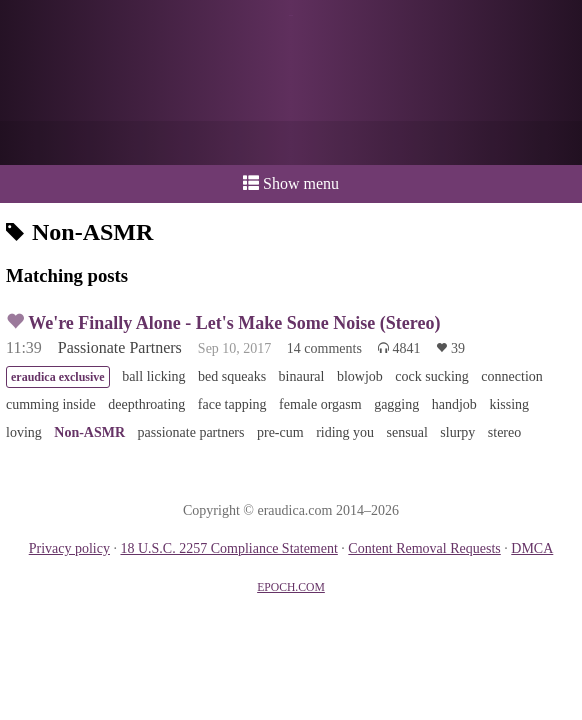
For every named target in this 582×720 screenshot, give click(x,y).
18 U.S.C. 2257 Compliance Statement (228, 548)
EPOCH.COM (291, 587)
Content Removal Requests (424, 548)
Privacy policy (69, 548)
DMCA (532, 548)
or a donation (291, 143)
